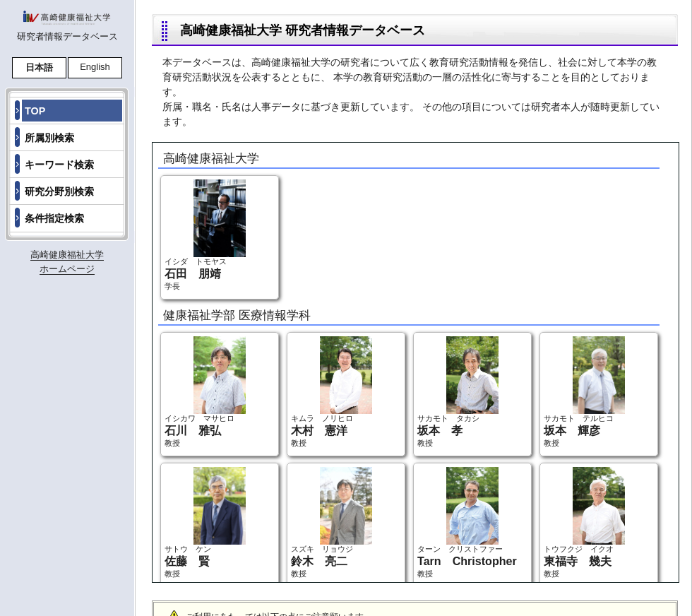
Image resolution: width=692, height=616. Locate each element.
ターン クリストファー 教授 (467, 522)
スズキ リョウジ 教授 (332, 522)
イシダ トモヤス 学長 (205, 235)
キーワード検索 (59, 165)
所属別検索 (49, 138)
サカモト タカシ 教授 (458, 392)
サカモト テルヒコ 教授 (584, 392)
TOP (35, 111)
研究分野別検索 (59, 191)
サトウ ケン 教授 (205, 522)
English (95, 67)
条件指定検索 (54, 218)
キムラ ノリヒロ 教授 (332, 392)
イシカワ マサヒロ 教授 (205, 392)
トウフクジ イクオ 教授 (584, 522)
